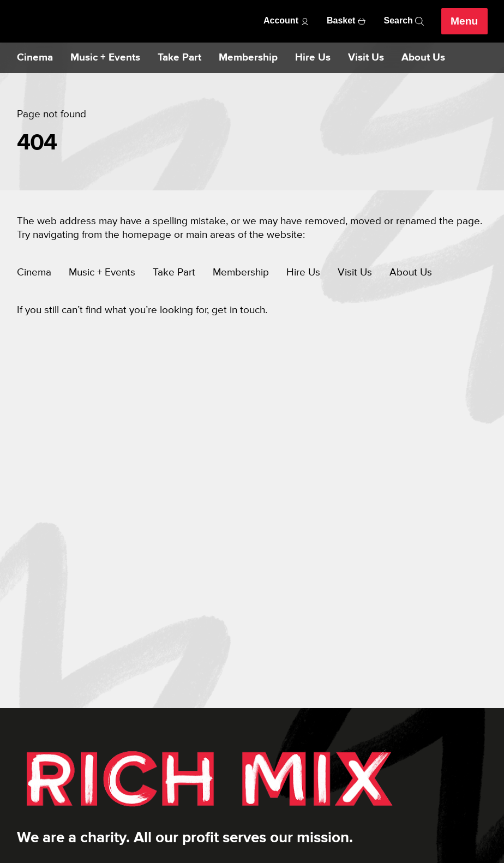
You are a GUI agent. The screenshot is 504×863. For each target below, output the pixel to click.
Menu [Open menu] (464, 22)
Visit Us (366, 58)
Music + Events (105, 58)
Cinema (35, 58)
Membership (248, 58)
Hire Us (313, 58)
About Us (423, 58)
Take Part (179, 58)
